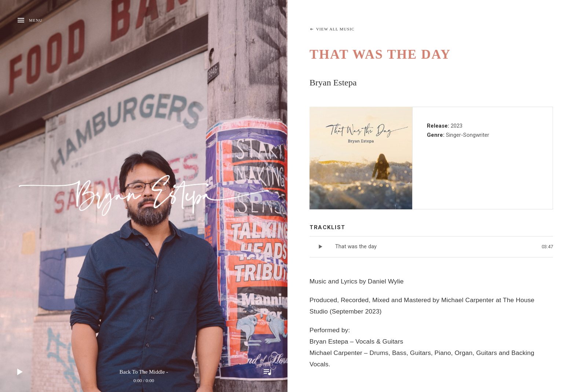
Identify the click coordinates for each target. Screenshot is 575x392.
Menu (36, 20)
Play (20, 372)
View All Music (335, 29)
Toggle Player (267, 372)
